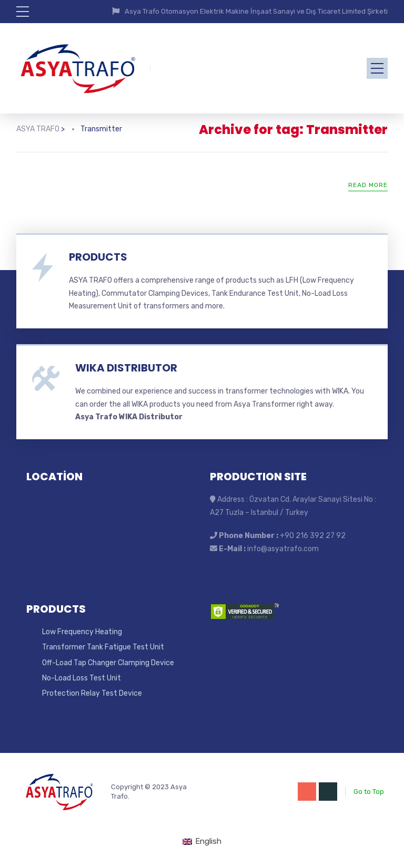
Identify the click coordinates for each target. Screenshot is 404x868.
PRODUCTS (98, 257)
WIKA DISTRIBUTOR (126, 368)
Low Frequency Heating (82, 632)
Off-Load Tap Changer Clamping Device (108, 663)
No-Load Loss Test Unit (82, 678)
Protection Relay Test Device (92, 693)
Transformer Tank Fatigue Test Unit (103, 647)
